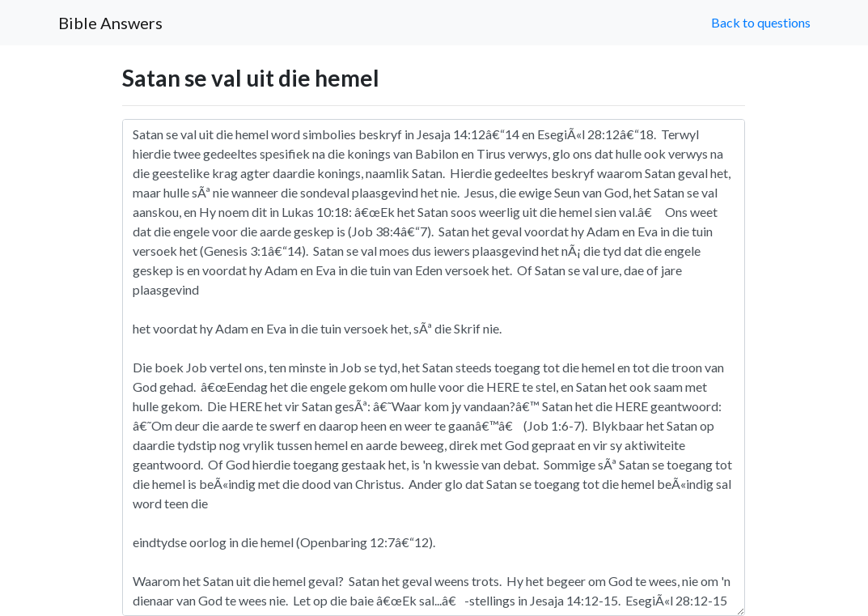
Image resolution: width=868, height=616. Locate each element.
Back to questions (761, 22)
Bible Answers (110, 23)
